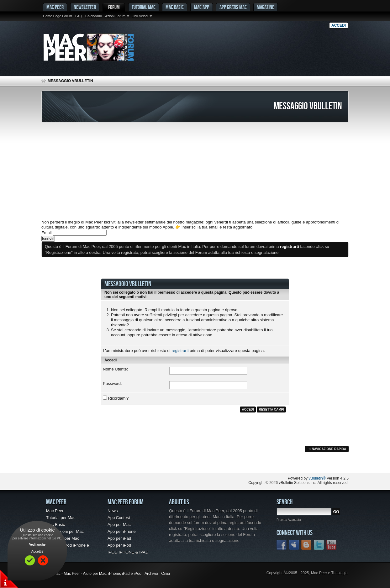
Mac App (202, 7)
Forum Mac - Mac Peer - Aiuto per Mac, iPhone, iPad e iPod (91, 574)
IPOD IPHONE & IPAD (128, 552)
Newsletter (85, 7)
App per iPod (119, 545)
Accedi (339, 25)
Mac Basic (175, 7)
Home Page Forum (58, 16)
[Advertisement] (195, 171)
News (113, 511)
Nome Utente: (115, 369)
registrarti (180, 351)
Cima (166, 574)
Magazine (266, 7)
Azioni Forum (115, 16)
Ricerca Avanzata (289, 520)
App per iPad (119, 538)
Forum (114, 7)
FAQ (79, 16)
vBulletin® (317, 478)
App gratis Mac (233, 7)
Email (47, 233)
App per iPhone (122, 531)
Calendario (94, 16)
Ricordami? (116, 398)
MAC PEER (55, 7)
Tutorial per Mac (61, 518)
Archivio (151, 574)
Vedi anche (37, 545)
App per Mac (119, 525)
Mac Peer (55, 511)
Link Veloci (140, 16)
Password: (112, 383)
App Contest (119, 518)
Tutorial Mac (144, 7)
